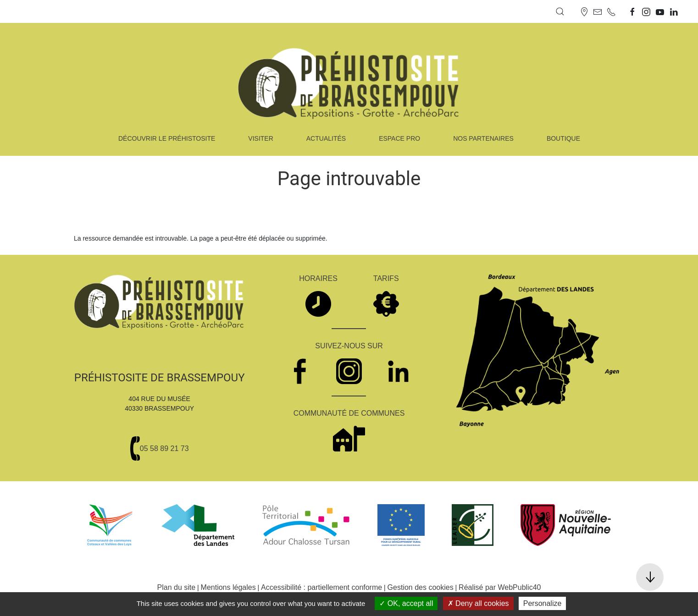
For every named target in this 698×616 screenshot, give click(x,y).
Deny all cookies (478, 603)
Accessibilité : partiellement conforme (321, 587)
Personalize (543, 603)
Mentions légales (228, 587)
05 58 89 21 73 (164, 448)
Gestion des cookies (421, 587)
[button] (560, 11)
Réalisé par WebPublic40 (500, 587)
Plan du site (177, 587)
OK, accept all (406, 603)
